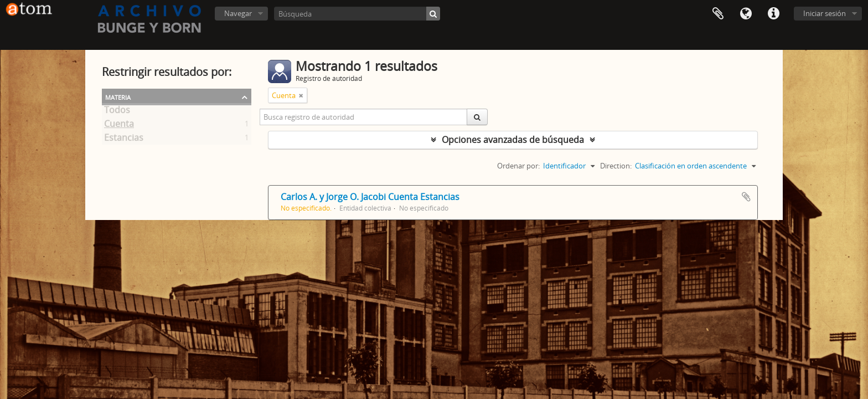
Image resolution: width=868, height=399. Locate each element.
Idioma (746, 14)
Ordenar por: (518, 166)
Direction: (616, 166)
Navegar (238, 13)
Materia (118, 96)
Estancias (124, 140)
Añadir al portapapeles (746, 197)
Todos (117, 112)
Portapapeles (718, 14)
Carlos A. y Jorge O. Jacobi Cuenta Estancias (370, 197)
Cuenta (119, 126)
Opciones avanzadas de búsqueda (513, 140)
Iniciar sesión (825, 13)
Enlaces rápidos (773, 14)
